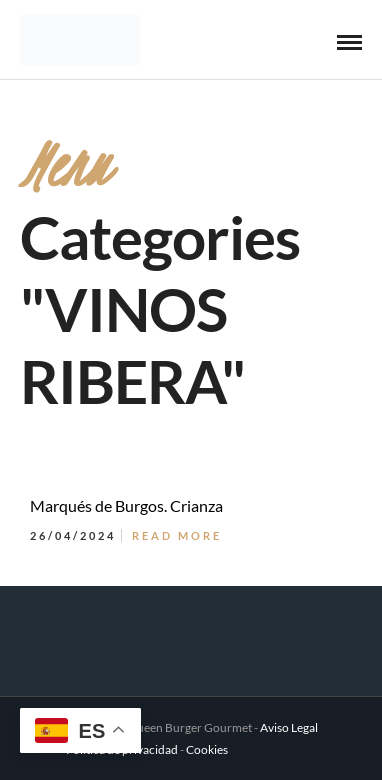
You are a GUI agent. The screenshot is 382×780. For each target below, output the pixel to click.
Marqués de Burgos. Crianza (126, 505)
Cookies (207, 749)
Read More (177, 535)
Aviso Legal (289, 727)
